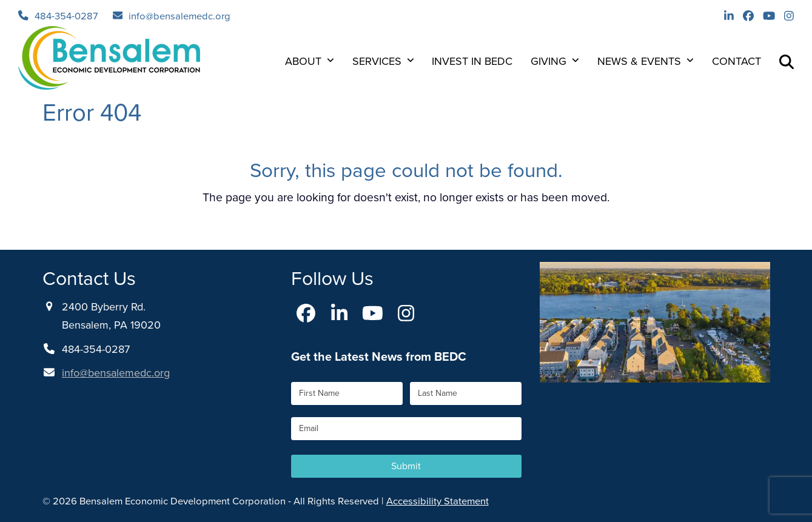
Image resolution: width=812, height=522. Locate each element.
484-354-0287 (66, 16)
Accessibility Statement (438, 501)
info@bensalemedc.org (180, 16)
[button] (787, 61)
